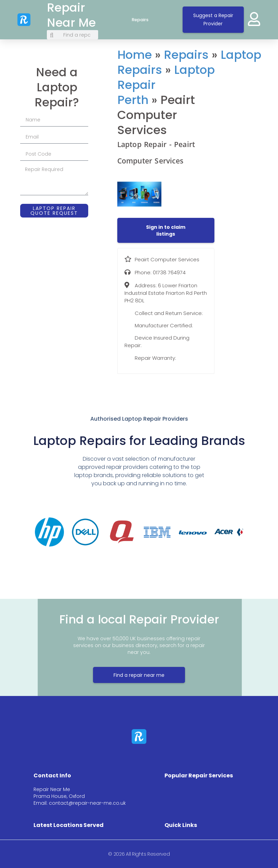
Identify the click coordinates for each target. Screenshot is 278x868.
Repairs (147, 20)
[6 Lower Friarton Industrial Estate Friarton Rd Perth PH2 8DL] (247, 101)
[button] (166, 231)
